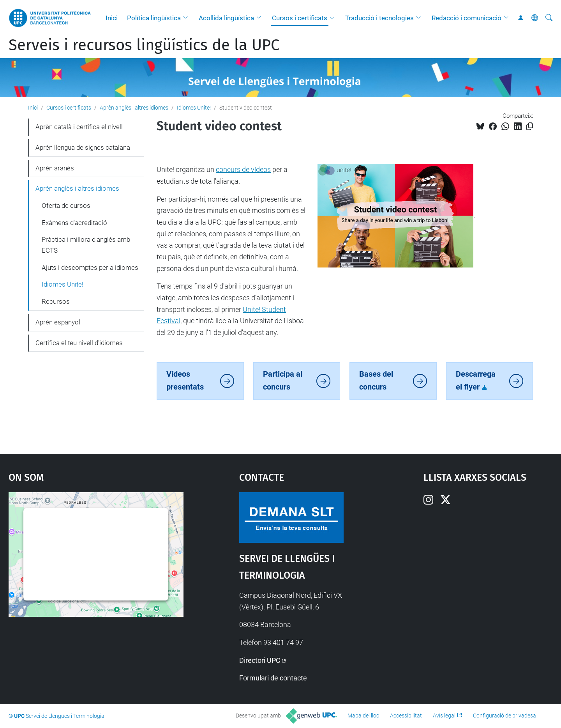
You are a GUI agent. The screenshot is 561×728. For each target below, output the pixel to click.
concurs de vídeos (243, 169)
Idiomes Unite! (194, 108)
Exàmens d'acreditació (74, 223)
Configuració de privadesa (505, 716)
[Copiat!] (530, 127)
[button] (187, 18)
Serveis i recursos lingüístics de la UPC (144, 45)
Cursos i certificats (300, 18)
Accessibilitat (406, 716)
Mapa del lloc (363, 716)
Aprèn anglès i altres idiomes (134, 108)
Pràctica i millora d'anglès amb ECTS (86, 245)
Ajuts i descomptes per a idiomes (90, 267)
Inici (112, 18)
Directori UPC (260, 660)
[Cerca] (549, 18)
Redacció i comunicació (467, 18)
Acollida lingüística (226, 18)
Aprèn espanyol (58, 322)
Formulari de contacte (273, 678)
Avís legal (444, 716)
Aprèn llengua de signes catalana (83, 147)
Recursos (56, 301)
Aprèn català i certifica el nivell (79, 127)
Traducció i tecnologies (379, 18)
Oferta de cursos (66, 205)
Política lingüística (154, 18)
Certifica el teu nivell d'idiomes (79, 343)
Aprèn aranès (55, 168)
